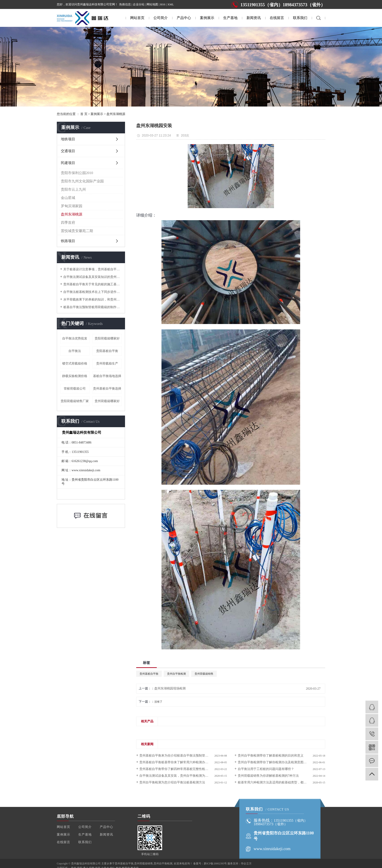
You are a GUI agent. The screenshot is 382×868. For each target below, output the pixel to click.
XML (171, 4)
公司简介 (161, 18)
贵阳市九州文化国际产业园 (82, 181)
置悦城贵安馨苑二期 (77, 231)
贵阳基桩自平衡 (107, 351)
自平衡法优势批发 (75, 338)
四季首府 (68, 223)
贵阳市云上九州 (73, 189)
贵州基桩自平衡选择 (107, 389)
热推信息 (125, 4)
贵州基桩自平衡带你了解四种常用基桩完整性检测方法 (177, 769)
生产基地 (230, 18)
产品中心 (184, 18)
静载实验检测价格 (75, 376)
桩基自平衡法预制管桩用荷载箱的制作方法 (92, 307)
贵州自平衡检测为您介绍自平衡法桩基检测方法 (172, 782)
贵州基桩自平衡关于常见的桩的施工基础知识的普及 (92, 284)
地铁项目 (68, 139)
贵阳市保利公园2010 (77, 173)
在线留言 (277, 18)
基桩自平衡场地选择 (107, 376)
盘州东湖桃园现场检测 (170, 688)
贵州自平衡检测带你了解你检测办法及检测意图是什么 (275, 762)
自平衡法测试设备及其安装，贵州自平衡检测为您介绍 (177, 776)
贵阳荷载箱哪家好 (107, 338)
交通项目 (68, 151)
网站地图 (152, 4)
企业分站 (139, 4)
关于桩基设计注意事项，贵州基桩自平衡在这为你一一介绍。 (92, 269)
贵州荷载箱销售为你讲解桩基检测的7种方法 (268, 776)
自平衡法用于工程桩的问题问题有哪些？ (266, 769)
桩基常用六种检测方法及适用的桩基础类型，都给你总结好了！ (281, 782)
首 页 (84, 114)
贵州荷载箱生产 (107, 364)
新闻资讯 (254, 18)
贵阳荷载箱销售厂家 (75, 401)
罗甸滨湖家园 (72, 206)
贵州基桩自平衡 (149, 674)
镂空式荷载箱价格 (75, 364)
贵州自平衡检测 (176, 674)
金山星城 (68, 198)
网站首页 (137, 18)
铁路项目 (68, 241)
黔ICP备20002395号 (215, 864)
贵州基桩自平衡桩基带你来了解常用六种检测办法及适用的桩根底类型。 (183, 762)
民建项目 (68, 163)
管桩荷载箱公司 (75, 389)
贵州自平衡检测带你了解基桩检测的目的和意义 (271, 756)
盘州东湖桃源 (116, 114)
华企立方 (246, 864)
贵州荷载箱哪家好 (107, 401)
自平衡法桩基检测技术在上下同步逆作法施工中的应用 (92, 292)
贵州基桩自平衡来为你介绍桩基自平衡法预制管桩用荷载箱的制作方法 (183, 756)
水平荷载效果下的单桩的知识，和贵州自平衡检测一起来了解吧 (92, 300)
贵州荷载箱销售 (204, 674)
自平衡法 (75, 351)
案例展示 (207, 18)
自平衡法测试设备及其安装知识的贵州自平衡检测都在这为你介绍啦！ (92, 277)
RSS (163, 4)
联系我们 (300, 18)
